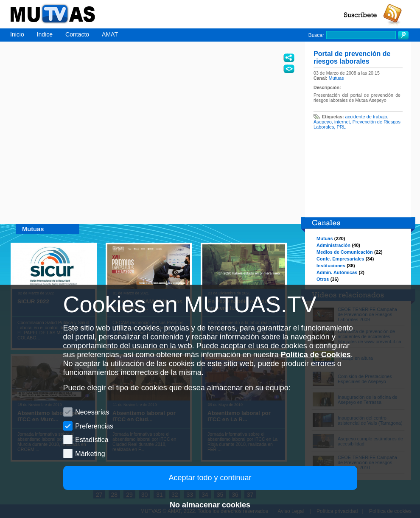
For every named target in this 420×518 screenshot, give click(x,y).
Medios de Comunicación (345, 252)
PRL (341, 127)
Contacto (77, 34)
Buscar (316, 35)
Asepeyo (323, 122)
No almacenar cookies (210, 505)
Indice (45, 34)
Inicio (17, 34)
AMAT (110, 34)
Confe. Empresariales (340, 259)
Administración (333, 245)
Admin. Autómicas (337, 272)
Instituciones (331, 266)
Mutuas (336, 78)
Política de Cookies (316, 355)
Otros (323, 279)
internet (342, 122)
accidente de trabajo (366, 117)
